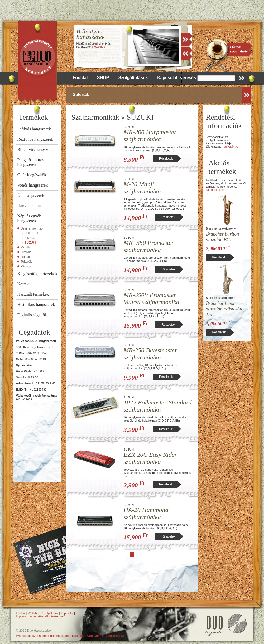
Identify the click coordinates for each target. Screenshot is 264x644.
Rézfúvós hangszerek (35, 139)
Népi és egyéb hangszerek (29, 218)
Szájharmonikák (32, 228)
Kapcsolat (167, 78)
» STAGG (29, 238)
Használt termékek (33, 294)
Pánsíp (26, 266)
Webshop (34, 613)
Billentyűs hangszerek (36, 150)
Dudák (25, 257)
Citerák (26, 252)
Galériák (81, 94)
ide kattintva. (231, 147)
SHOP (103, 78)
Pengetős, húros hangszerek (31, 162)
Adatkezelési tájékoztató (50, 616)
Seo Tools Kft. (116, 636)
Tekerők (26, 262)
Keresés (188, 78)
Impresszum (24, 616)
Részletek (98, 47)
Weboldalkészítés (28, 636)
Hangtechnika (29, 206)
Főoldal (80, 78)
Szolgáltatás (50, 613)
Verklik (25, 247)
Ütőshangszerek (31, 195)
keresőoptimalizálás (56, 636)
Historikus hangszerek (36, 304)
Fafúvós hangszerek (34, 129)
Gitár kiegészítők (32, 175)
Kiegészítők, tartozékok (37, 274)
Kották (23, 284)
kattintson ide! (215, 190)
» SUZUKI (29, 243)
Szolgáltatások (133, 78)
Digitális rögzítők (32, 315)
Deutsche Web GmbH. (88, 636)
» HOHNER (30, 233)
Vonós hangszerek (33, 185)
